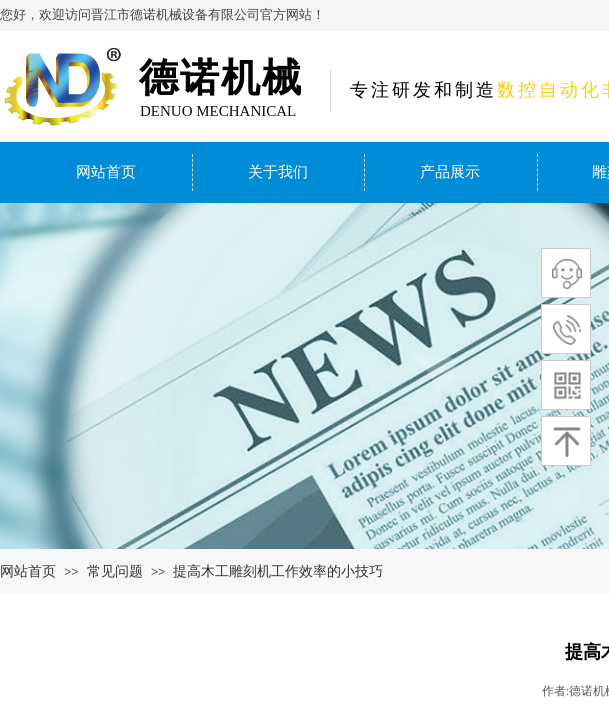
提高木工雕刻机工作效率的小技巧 (278, 571)
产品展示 (450, 172)
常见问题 (115, 571)
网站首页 (106, 172)
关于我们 (278, 172)
